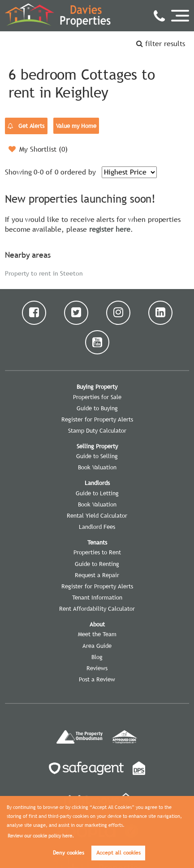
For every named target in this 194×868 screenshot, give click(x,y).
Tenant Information (97, 597)
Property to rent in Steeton (44, 273)
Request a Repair (97, 575)
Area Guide (97, 646)
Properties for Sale (97, 397)
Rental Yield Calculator (97, 515)
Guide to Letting (97, 493)
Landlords (97, 483)
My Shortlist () (38, 149)
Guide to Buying (97, 408)
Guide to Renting (97, 564)
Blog (97, 657)
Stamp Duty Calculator (97, 430)
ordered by (78, 172)
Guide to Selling (97, 456)
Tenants (97, 542)
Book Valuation (97, 467)
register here (110, 229)
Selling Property (97, 446)
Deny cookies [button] (69, 853)
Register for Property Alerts (97, 419)
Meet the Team (97, 634)
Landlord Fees (97, 527)
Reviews (97, 668)
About (97, 624)
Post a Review (97, 679)
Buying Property (97, 387)
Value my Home (76, 126)
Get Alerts (26, 126)
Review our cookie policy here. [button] (41, 836)
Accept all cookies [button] (119, 853)
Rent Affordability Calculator (97, 608)
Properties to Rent (97, 552)
